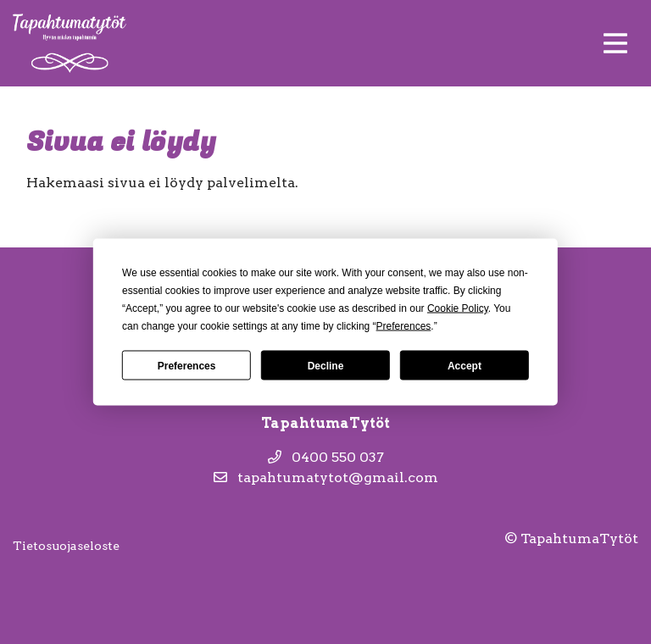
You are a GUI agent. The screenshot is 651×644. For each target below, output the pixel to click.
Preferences (187, 365)
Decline (326, 365)
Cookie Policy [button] (458, 308)
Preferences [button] (404, 326)
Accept (465, 365)
